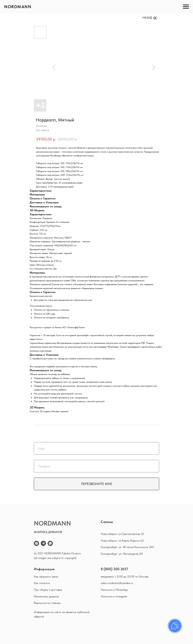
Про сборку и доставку (48, 590)
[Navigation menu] (186, 7)
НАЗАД (147, 18)
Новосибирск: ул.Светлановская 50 (122, 534)
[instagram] (36, 543)
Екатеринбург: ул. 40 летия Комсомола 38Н (127, 547)
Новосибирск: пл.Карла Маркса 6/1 (122, 541)
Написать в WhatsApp (114, 590)
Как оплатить (42, 583)
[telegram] (43, 543)
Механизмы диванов (46, 596)
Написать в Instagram (114, 596)
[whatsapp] (50, 543)
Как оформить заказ (46, 576)
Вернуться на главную (47, 603)
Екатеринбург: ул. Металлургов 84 (122, 554)
